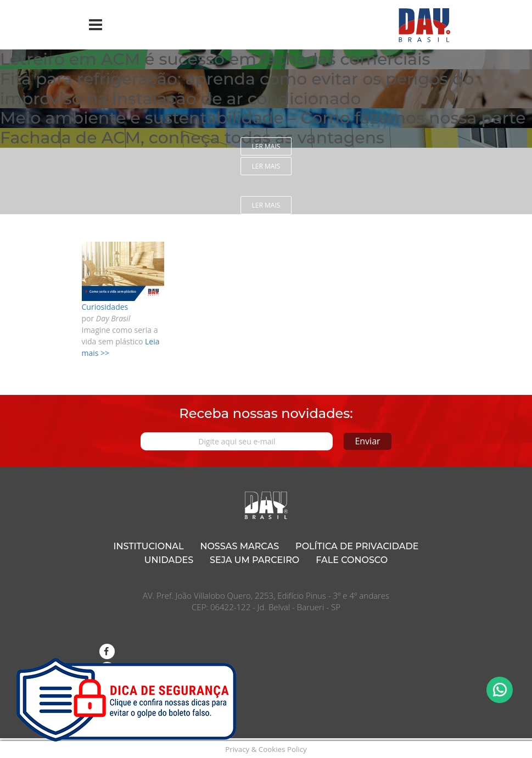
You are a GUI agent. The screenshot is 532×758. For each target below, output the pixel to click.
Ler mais (266, 146)
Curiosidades (105, 307)
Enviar (367, 441)
